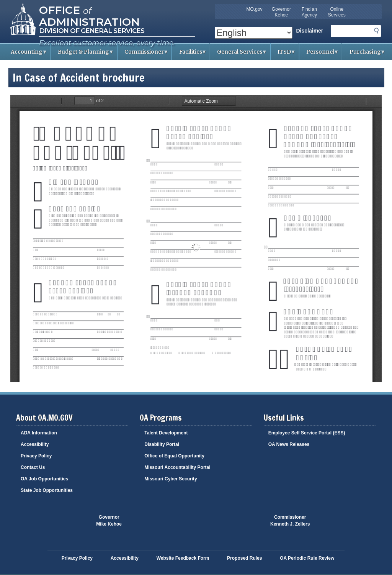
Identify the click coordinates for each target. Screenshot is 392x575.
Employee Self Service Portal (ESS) (307, 433)
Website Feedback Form (183, 558)
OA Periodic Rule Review (307, 558)
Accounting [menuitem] (26, 54)
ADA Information (39, 433)
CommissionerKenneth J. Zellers (290, 521)
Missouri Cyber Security (171, 479)
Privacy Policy (36, 456)
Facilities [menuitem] (189, 54)
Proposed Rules (244, 558)
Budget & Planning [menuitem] (82, 54)
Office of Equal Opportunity (174, 456)
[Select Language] (254, 33)
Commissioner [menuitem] (143, 54)
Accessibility (35, 444)
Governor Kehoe (281, 12)
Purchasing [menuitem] (364, 54)
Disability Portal (162, 444)
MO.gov (255, 9)
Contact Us (33, 467)
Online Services (337, 12)
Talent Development (166, 433)
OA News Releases (289, 444)
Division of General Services (92, 31)
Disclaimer (310, 31)
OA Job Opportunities (44, 479)
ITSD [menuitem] (283, 54)
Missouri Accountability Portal (177, 467)
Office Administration (89, 15)
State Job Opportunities (47, 490)
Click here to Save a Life (233, 524)
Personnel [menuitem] (319, 54)
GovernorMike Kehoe (109, 521)
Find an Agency (309, 12)
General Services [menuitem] (239, 54)
